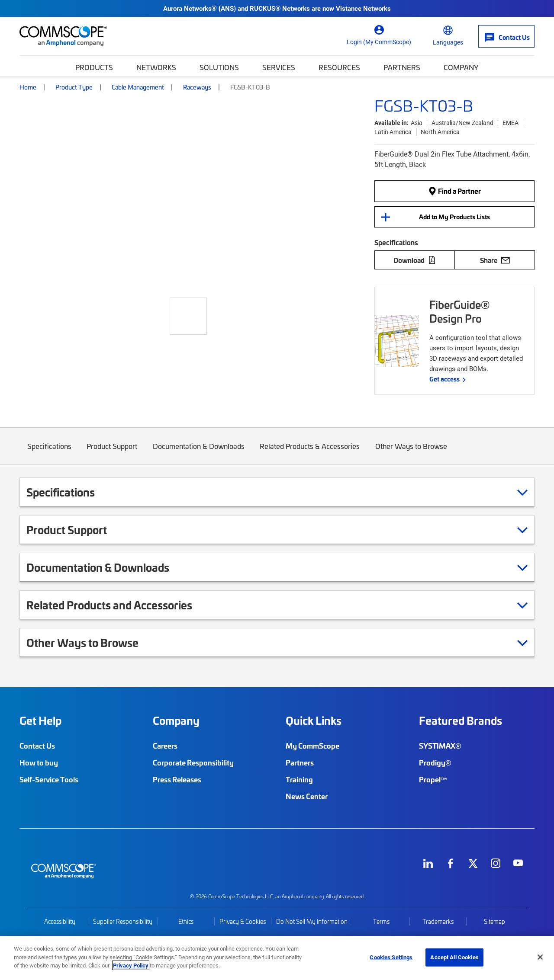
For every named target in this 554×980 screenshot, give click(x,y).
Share (495, 260)
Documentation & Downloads (199, 453)
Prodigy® (435, 762)
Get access (444, 379)
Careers (165, 746)
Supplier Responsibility (123, 921)
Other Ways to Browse (411, 453)
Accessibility (60, 921)
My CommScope (312, 746)
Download (415, 260)
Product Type (74, 87)
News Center (307, 796)
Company (461, 67)
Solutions (219, 67)
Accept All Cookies (454, 957)
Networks (156, 67)
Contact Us (37, 746)
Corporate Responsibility (193, 762)
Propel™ (433, 779)
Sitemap (494, 921)
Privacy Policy (131, 965)
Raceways (197, 87)
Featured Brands (461, 721)
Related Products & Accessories (310, 453)
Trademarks (438, 921)
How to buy (39, 762)
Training (299, 779)
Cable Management (138, 87)
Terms (381, 921)
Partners (402, 67)
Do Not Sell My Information (312, 921)
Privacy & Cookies (243, 921)
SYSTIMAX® (440, 746)
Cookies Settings (391, 957)
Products (94, 67)
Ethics (186, 921)
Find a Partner (454, 191)
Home (28, 87)
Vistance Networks (363, 8)
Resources (339, 67)
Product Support (112, 453)
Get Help (40, 721)
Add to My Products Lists (454, 217)
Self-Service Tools (49, 779)
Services (279, 67)
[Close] (540, 957)
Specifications (49, 453)
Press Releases (177, 779)
